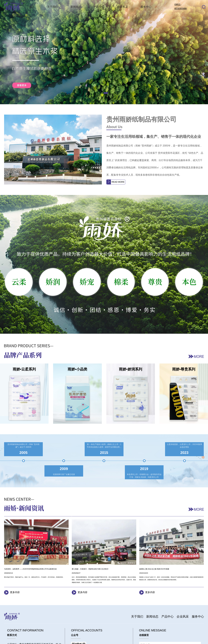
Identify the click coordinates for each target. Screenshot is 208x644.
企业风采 (123, 7)
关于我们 (52, 7)
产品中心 (99, 7)
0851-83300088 (181, 7)
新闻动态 (76, 7)
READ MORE (118, 182)
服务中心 (146, 7)
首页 (32, 7)
